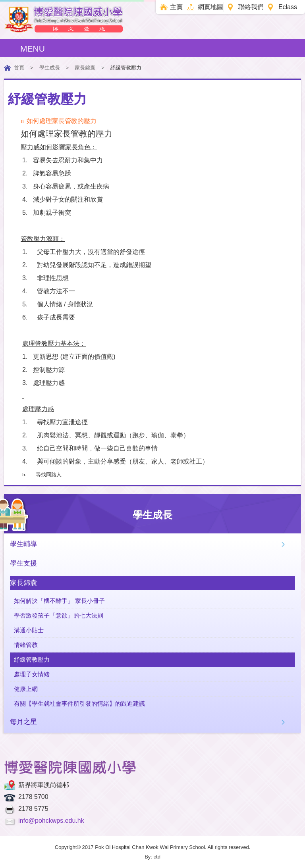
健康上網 (26, 689)
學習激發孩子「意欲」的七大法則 (59, 615)
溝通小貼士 (29, 630)
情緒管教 (26, 645)
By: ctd (152, 857)
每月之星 (23, 722)
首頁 (19, 68)
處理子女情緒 (32, 674)
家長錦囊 (85, 68)
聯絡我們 (251, 7)
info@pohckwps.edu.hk (51, 821)
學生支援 (23, 563)
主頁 (176, 7)
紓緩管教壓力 (32, 659)
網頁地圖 (210, 7)
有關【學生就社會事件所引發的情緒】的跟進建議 (79, 703)
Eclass (288, 7)
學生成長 (50, 68)
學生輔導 (23, 544)
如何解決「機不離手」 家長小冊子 (59, 601)
